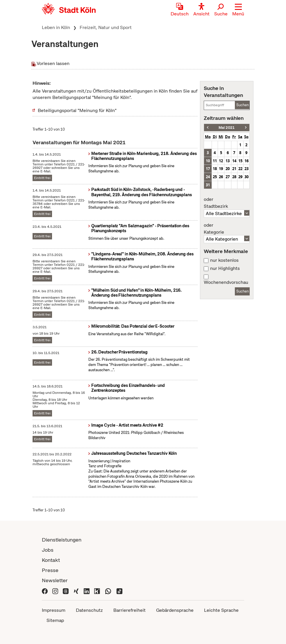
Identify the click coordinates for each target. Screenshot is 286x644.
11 (215, 161)
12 (221, 161)
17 (208, 169)
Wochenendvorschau (226, 282)
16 (246, 161)
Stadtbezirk (227, 203)
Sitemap (55, 620)
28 (234, 177)
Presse (50, 570)
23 (246, 169)
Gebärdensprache (175, 610)
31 (208, 185)
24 (208, 177)
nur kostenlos (224, 260)
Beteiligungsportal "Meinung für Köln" (77, 110)
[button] (238, 10)
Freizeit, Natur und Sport (106, 27)
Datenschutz (89, 610)
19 (221, 169)
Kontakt (51, 560)
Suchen (243, 105)
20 (228, 169)
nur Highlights (225, 268)
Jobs (48, 550)
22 (240, 169)
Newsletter (55, 580)
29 (240, 177)
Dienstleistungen (62, 540)
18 (215, 169)
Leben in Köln (56, 27)
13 (228, 161)
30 (246, 177)
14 (234, 161)
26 (221, 177)
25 (215, 177)
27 (228, 177)
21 (234, 169)
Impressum (54, 610)
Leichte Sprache (221, 610)
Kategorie (227, 229)
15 (240, 161)
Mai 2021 (227, 128)
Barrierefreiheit (129, 610)
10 (208, 161)
